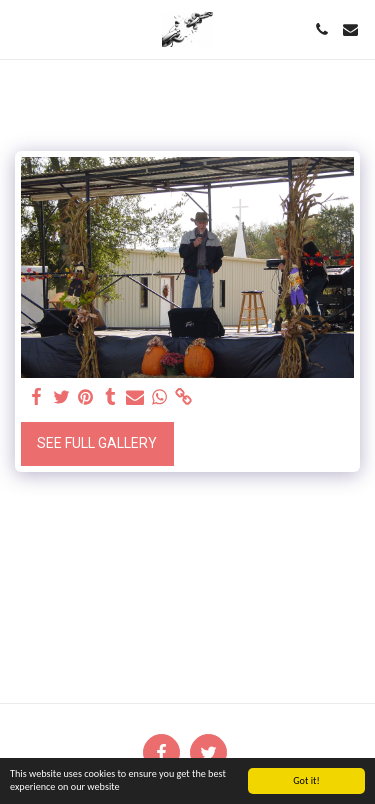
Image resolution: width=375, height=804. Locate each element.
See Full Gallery (97, 443)
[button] (22, 29)
